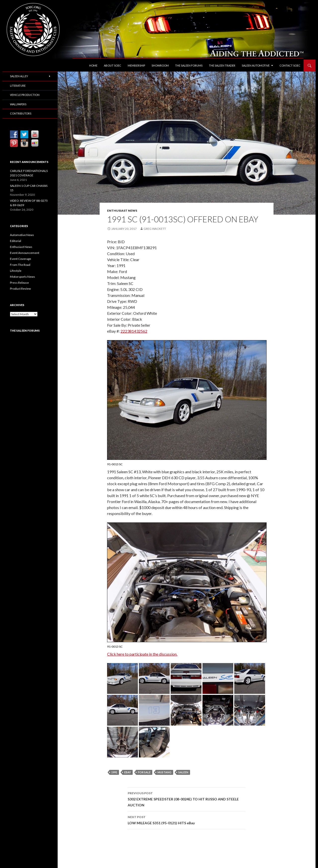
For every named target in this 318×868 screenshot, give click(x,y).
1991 (114, 772)
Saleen (183, 772)
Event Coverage (20, 259)
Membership (136, 65)
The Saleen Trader (222, 65)
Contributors (21, 113)
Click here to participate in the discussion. (142, 654)
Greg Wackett (155, 229)
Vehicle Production (25, 95)
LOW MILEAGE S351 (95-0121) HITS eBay (187, 820)
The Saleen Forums (189, 65)
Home (93, 65)
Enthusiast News (122, 211)
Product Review (20, 289)
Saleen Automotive (256, 65)
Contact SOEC (290, 65)
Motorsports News (22, 277)
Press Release (19, 283)
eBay (128, 772)
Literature (18, 86)
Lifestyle (16, 271)
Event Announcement (25, 253)
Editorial (16, 241)
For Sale (144, 772)
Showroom (160, 65)
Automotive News (22, 235)
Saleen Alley (19, 76)
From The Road (20, 265)
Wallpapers (18, 104)
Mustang (164, 772)
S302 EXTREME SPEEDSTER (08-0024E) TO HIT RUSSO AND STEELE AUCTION (187, 799)
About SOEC (113, 65)
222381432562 (134, 331)
